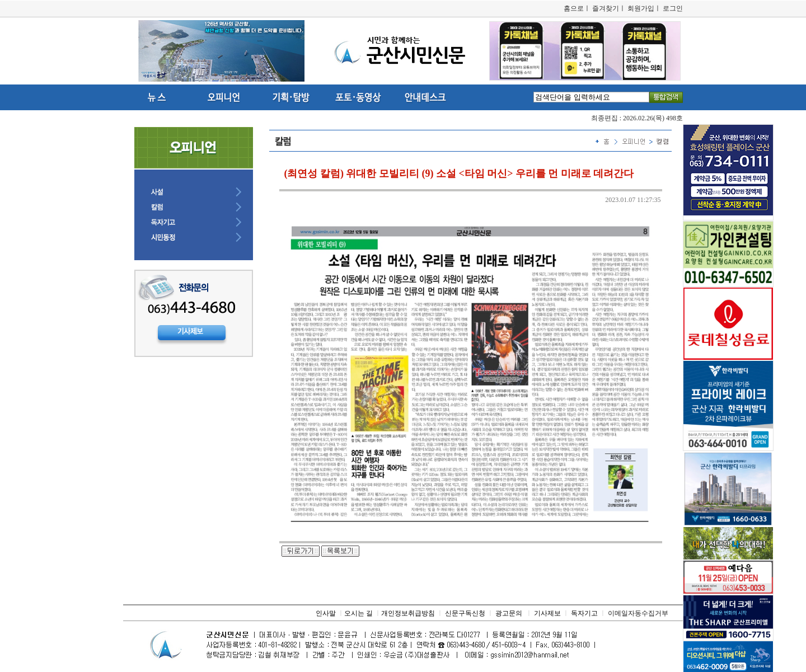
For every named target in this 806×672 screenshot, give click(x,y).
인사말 (326, 613)
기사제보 (547, 613)
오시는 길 (359, 613)
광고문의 (509, 613)
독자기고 (584, 613)
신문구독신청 (465, 613)
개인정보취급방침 (408, 613)
